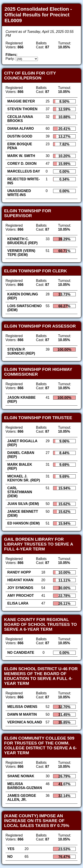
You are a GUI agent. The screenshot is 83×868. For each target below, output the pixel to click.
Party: (10, 59)
